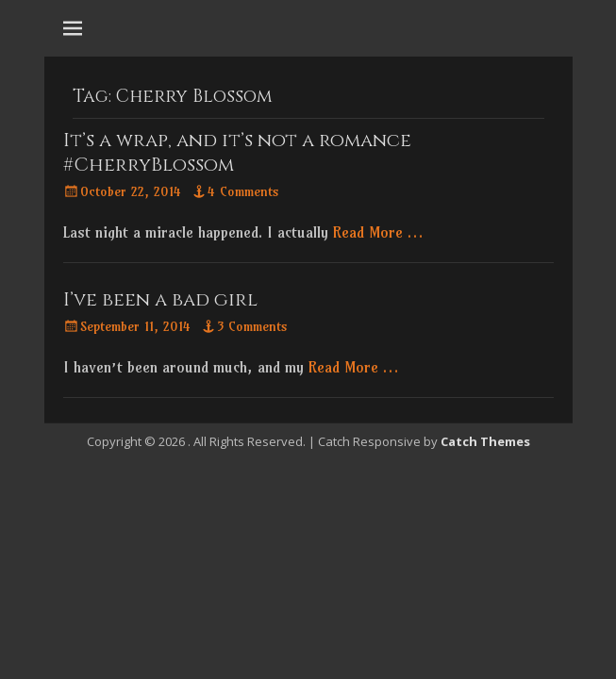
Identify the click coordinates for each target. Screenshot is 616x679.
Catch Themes (485, 441)
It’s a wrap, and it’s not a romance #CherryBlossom (237, 152)
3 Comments (252, 326)
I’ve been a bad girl (160, 299)
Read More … (378, 232)
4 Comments (243, 191)
